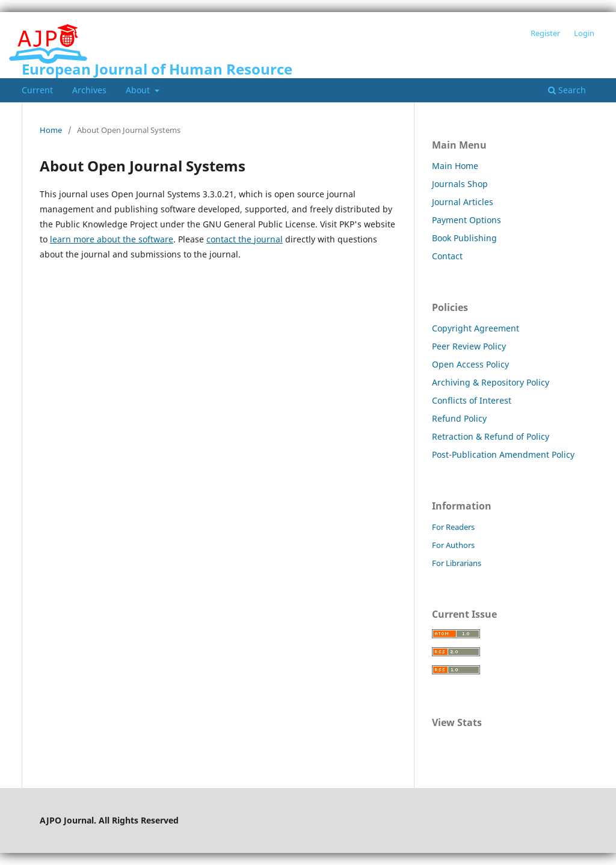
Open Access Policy (470, 364)
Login (584, 33)
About (139, 90)
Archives (89, 90)
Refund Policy (459, 418)
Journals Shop (460, 184)
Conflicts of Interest (472, 400)
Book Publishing (464, 238)
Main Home (455, 166)
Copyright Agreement (476, 328)
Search (567, 90)
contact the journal (245, 239)
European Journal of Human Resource (157, 69)
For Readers (453, 527)
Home (51, 130)
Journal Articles (463, 202)
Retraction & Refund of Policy (491, 436)
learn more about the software (112, 239)
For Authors (453, 545)
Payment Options (467, 220)
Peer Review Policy (469, 346)
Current (37, 90)
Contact (447, 256)
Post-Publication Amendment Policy (503, 454)
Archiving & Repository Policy (491, 382)
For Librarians (457, 563)
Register (545, 33)
